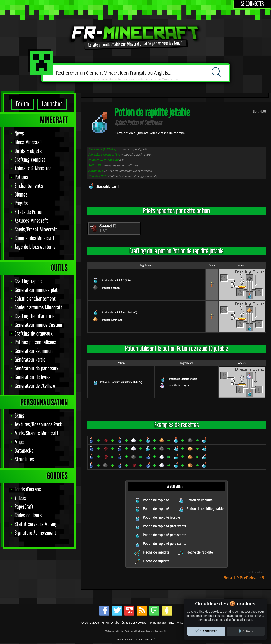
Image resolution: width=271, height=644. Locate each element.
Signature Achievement (36, 533)
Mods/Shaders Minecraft (37, 433)
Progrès (21, 203)
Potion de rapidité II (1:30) (117, 280)
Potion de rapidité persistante (165, 526)
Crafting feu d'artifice (35, 316)
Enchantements (29, 186)
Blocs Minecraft (29, 142)
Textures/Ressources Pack (38, 425)
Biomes (21, 195)
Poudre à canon (111, 288)
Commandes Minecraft (35, 238)
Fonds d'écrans (28, 489)
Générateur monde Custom (39, 325)
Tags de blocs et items (35, 247)
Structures (24, 460)
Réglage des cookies (133, 623)
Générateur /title (30, 360)
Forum (23, 104)
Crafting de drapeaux (34, 334)
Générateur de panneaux (37, 369)
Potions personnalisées (36, 343)
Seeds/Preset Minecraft (36, 230)
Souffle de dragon (179, 385)
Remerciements (164, 623)
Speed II (108, 226)
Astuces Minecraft (31, 221)
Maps (19, 442)
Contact (185, 623)
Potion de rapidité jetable (183, 379)
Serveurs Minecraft (145, 639)
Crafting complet (30, 160)
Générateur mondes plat (36, 290)
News (19, 134)
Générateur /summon (34, 351)
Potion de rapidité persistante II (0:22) (121, 382)
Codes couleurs (28, 516)
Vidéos (20, 498)
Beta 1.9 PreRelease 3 (244, 578)
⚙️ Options (245, 631)
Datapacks (24, 451)
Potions (21, 177)
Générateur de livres (33, 377)
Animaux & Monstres (33, 169)
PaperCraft (24, 507)
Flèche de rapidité (156, 552)
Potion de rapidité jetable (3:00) (120, 312)
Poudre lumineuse (112, 320)
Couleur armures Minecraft (39, 308)
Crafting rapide (28, 282)
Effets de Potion (29, 212)
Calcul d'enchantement (35, 299)
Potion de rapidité (156, 500)
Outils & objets (28, 151)
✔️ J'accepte (206, 631)
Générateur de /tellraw (35, 386)
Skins (20, 416)
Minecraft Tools (124, 639)
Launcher (52, 104)
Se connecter (252, 4)
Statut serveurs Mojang (36, 524)
